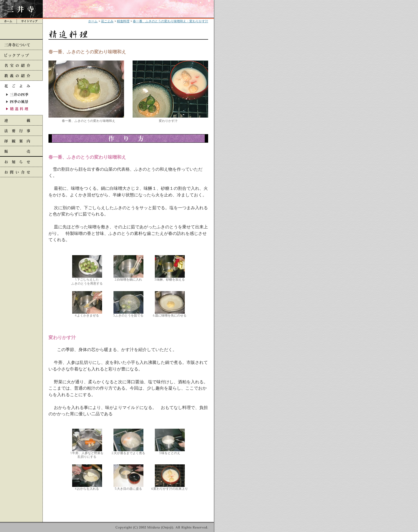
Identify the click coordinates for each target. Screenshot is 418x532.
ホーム (93, 21)
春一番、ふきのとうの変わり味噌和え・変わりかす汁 (171, 21)
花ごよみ (107, 21)
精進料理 (123, 21)
